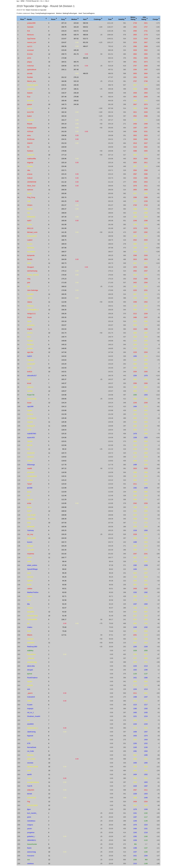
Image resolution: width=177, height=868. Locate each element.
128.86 (64, 426)
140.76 (64, 376)
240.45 (76, 85)
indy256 (30, 685)
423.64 (76, 23)
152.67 (64, 325)
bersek (30, 794)
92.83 (64, 592)
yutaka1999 (31, 23)
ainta (29, 135)
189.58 (64, 236)
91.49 (64, 616)
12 (49, 35)
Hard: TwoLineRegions (86, 13)
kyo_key (30, 499)
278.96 (76, 97)
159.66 (64, 399)
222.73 (64, 178)
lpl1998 (30, 488)
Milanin (30, 635)
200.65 (64, 128)
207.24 (64, 23)
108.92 (64, 511)
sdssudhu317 (32, 376)
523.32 (86, 31)
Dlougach (31, 267)
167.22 (64, 468)
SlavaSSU (31, 643)
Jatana (30, 302)
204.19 (64, 124)
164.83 (64, 298)
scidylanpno (31, 519)
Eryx (29, 97)
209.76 (64, 27)
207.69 (64, 108)
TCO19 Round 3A (32, 1)
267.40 (76, 70)
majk (29, 201)
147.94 (64, 352)
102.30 (64, 550)
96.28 (64, 573)
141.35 (64, 232)
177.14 (64, 155)
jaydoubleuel (32, 70)
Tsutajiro (30, 341)
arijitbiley (30, 651)
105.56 (64, 527)
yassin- (30, 829)
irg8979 (30, 581)
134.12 (64, 406)
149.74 (64, 337)
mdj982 (30, 298)
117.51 (64, 635)
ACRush (30, 131)
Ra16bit (30, 77)
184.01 (64, 62)
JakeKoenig (31, 732)
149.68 (64, 341)
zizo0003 (30, 724)
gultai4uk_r (31, 836)
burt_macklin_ (32, 813)
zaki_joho (31, 550)
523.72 (86, 39)
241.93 (64, 131)
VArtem (30, 205)
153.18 (64, 321)
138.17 (64, 619)
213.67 (64, 39)
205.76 (64, 197)
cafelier (30, 589)
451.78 (76, 54)
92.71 (64, 596)
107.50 (64, 523)
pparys (30, 104)
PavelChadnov (32, 678)
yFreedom (31, 472)
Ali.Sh (29, 368)
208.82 (76, 101)
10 (49, 62)
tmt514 (30, 372)
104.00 (64, 538)
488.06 (86, 35)
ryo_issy (30, 534)
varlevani (30, 639)
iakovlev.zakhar (33, 767)
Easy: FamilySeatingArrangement (43, 13)
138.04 (64, 387)
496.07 (86, 46)
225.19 (64, 163)
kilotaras (30, 414)
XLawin (30, 705)
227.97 (64, 89)
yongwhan (31, 832)
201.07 (64, 205)
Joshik (29, 778)
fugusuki (30, 736)
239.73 (64, 54)
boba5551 (31, 612)
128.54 (64, 430)
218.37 (64, 93)
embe (29, 503)
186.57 (64, 252)
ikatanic (30, 93)
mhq (29, 279)
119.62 (64, 457)
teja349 (30, 209)
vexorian (30, 763)
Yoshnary (30, 530)
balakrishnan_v (33, 728)
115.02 (64, 484)
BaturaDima (31, 654)
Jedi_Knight (31, 515)
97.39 (64, 565)
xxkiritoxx (30, 864)
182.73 (64, 263)
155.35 (64, 317)
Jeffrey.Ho (31, 155)
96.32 (64, 449)
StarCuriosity (32, 399)
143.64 (64, 360)
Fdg (29, 802)
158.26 (64, 314)
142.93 (64, 368)
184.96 (64, 81)
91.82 (64, 612)
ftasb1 (29, 848)
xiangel (30, 740)
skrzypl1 (30, 670)
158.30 (64, 310)
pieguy (29, 62)
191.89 (64, 228)
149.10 (64, 344)
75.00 (64, 627)
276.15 (76, 77)
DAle (29, 523)
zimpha (30, 461)
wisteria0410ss (32, 616)
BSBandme (31, 217)
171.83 (64, 283)
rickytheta (31, 554)
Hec (29, 496)
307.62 (76, 39)
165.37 (64, 379)
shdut (29, 263)
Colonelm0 (31, 697)
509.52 (86, 27)
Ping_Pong (31, 197)
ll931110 (30, 228)
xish (29, 689)
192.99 (64, 35)
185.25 (64, 255)
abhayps (30, 546)
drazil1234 (31, 453)
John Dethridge (33, 290)
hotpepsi (30, 709)
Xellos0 (30, 178)
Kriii (29, 31)
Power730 (31, 395)
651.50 (86, 42)
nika (29, 170)
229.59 (64, 147)
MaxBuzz (30, 344)
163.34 (64, 116)
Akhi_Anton (31, 759)
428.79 (76, 35)
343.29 (76, 27)
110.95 (64, 503)
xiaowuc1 (30, 457)
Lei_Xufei (30, 751)
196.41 (76, 89)
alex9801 (30, 294)
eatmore (30, 190)
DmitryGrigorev (33, 85)
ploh (29, 283)
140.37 (64, 383)
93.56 (64, 585)
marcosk (30, 577)
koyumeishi (31, 252)
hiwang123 (31, 426)
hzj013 (29, 356)
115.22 (64, 480)
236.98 (64, 135)
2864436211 (32, 840)
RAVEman (31, 139)
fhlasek (30, 124)
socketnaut (31, 89)
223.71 (64, 170)
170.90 (64, 290)
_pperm (30, 693)
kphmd (30, 674)
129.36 (64, 422)
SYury (29, 193)
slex (29, 449)
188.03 (64, 244)
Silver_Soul (31, 186)
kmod (29, 383)
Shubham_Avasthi (34, 716)
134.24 (64, 403)
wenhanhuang (32, 271)
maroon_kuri (32, 42)
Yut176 (30, 786)
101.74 (64, 333)
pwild (29, 771)
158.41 (64, 306)
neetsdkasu (31, 821)
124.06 (64, 437)
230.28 (76, 93)
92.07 (64, 608)
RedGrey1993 (32, 647)
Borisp (29, 507)
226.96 (64, 159)
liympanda (31, 255)
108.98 (64, 507)
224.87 (64, 42)
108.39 (64, 519)
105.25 (64, 530)
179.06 (64, 151)
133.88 (64, 410)
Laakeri (30, 240)
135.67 (64, 391)
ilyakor (29, 116)
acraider (30, 348)
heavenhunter (32, 844)
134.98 (64, 395)
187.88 (64, 248)
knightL (30, 329)
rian (29, 213)
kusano (30, 244)
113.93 (64, 492)
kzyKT (29, 511)
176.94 (64, 275)
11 (49, 66)
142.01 (64, 372)
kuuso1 (30, 542)
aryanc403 (31, 437)
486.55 (86, 73)
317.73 (76, 66)
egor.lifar (30, 352)
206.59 (64, 190)
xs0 (28, 720)
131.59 (64, 414)
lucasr (29, 403)
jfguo (29, 809)
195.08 (64, 221)
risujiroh (30, 422)
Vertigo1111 (31, 314)
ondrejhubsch (32, 476)
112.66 (64, 302)
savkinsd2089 (32, 619)
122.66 (64, 445)
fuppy (29, 379)
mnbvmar (30, 66)
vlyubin (30, 681)
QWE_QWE (31, 538)
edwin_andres (32, 565)
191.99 (64, 224)
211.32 (64, 182)
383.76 (76, 62)
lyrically (30, 73)
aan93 (29, 774)
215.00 (64, 50)
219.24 (64, 31)
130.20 (64, 534)
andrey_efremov (33, 275)
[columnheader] (22, 19)
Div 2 (47, 1)
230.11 (64, 70)
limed (29, 631)
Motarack (30, 120)
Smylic (29, 317)
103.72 (64, 542)
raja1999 (30, 406)
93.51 (64, 589)
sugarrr (30, 410)
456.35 (86, 58)
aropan (30, 108)
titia (28, 604)
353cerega (31, 465)
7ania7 (30, 484)
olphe (29, 430)
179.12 (64, 271)
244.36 (76, 104)
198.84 (64, 213)
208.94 (64, 186)
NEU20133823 (32, 805)
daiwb (29, 585)
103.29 (64, 546)
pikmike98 (31, 527)
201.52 (64, 77)
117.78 (64, 465)
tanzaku (30, 480)
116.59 (64, 472)
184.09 (64, 259)
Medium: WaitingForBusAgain (67, 13)
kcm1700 (30, 112)
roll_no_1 (30, 712)
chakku (30, 627)
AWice (29, 701)
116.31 (64, 476)
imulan (29, 558)
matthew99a (32, 159)
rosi (28, 860)
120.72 (64, 453)
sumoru (30, 333)
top (18, 1)
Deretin (30, 259)
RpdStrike (31, 248)
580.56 (86, 23)
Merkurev (30, 35)
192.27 (64, 120)
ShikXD (30, 143)
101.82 (64, 554)
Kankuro (30, 151)
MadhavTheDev (33, 592)
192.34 (64, 112)
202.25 (64, 201)
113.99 (64, 488)
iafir (28, 286)
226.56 (64, 66)
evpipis (30, 596)
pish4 (29, 817)
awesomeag (31, 852)
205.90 (64, 193)
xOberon (30, 387)
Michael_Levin (32, 232)
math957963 (32, 434)
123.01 (64, 441)
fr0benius (30, 306)
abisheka (30, 755)
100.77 (64, 558)
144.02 (64, 356)
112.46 (64, 496)
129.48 (64, 418)
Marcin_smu (32, 81)
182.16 (64, 267)
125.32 (64, 434)
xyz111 (30, 46)
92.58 (64, 600)
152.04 (64, 329)
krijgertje (30, 163)
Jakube (30, 441)
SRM (22, 1)
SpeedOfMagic (32, 569)
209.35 (64, 46)
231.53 (64, 143)
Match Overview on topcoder (36, 10)
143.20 (64, 364)
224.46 (64, 166)
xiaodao (30, 166)
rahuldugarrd (32, 418)
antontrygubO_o (33, 310)
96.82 (64, 569)
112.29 (64, 499)
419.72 (76, 31)
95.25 (64, 577)
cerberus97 (31, 364)
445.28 (76, 50)
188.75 (64, 240)
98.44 (64, 561)
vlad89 (29, 468)
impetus (30, 608)
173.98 (64, 58)
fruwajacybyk (32, 128)
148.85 (64, 348)
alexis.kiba (31, 666)
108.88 (64, 515)
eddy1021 (31, 790)
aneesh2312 (32, 798)
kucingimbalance (33, 782)
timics (29, 492)
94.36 (64, 581)
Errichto (30, 54)
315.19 (76, 81)
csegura (30, 825)
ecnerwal (30, 50)
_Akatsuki (31, 658)
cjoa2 (29, 573)
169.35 (64, 294)
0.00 (77, 42)
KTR (29, 743)
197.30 (64, 217)
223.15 (64, 174)
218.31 (64, 85)
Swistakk (30, 27)
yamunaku (31, 325)
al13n (29, 58)
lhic (28, 147)
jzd (28, 623)
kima (29, 337)
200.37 (64, 209)
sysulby (30, 391)
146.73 (64, 104)
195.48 (64, 101)
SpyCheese (31, 39)
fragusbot (30, 360)
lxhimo (29, 224)
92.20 (64, 604)
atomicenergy (32, 662)
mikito (29, 561)
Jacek (29, 321)
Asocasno (31, 856)
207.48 (64, 97)
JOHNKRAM (32, 182)
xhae (29, 600)
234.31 (64, 139)
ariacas (30, 174)
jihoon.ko (30, 101)
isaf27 (29, 221)
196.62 (64, 286)
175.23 (64, 279)
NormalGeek (32, 747)
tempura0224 (32, 236)
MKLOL (30, 445)
